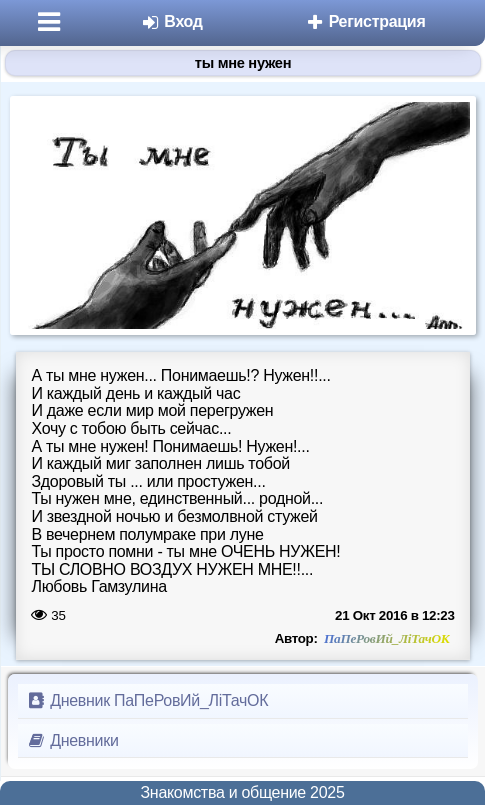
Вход (171, 21)
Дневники (72, 740)
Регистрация (365, 21)
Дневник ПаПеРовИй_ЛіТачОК (147, 700)
